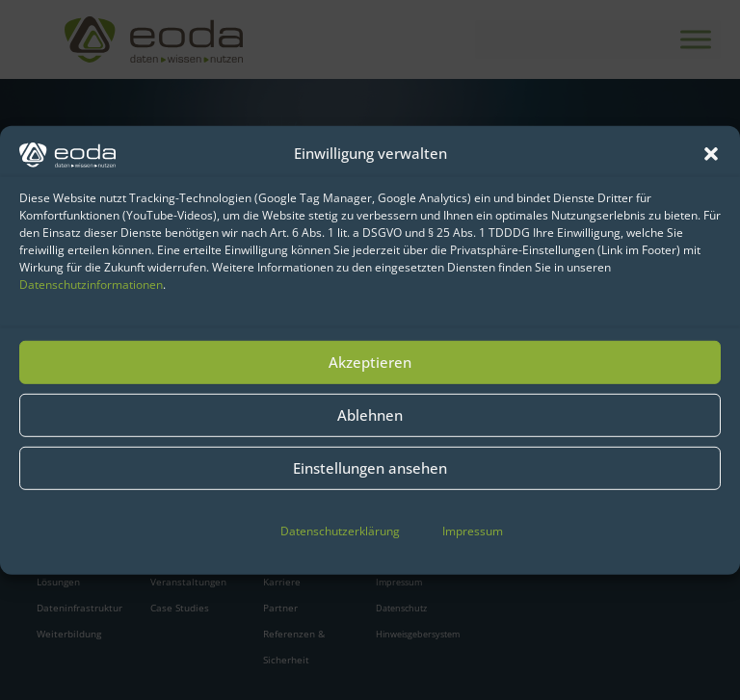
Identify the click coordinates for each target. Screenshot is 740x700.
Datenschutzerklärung (340, 531)
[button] (711, 153)
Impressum (473, 531)
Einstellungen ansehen (370, 468)
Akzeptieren (370, 362)
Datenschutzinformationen (91, 285)
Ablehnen (370, 415)
